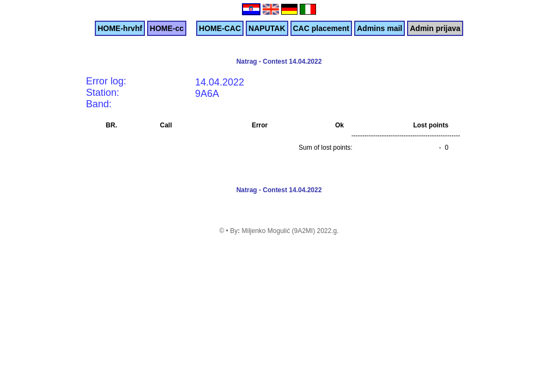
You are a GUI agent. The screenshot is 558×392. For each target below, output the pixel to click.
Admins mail (380, 28)
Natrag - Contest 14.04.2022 (279, 62)
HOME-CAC (220, 28)
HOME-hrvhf (120, 28)
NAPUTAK (267, 28)
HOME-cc (167, 28)
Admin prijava (435, 28)
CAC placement (321, 28)
